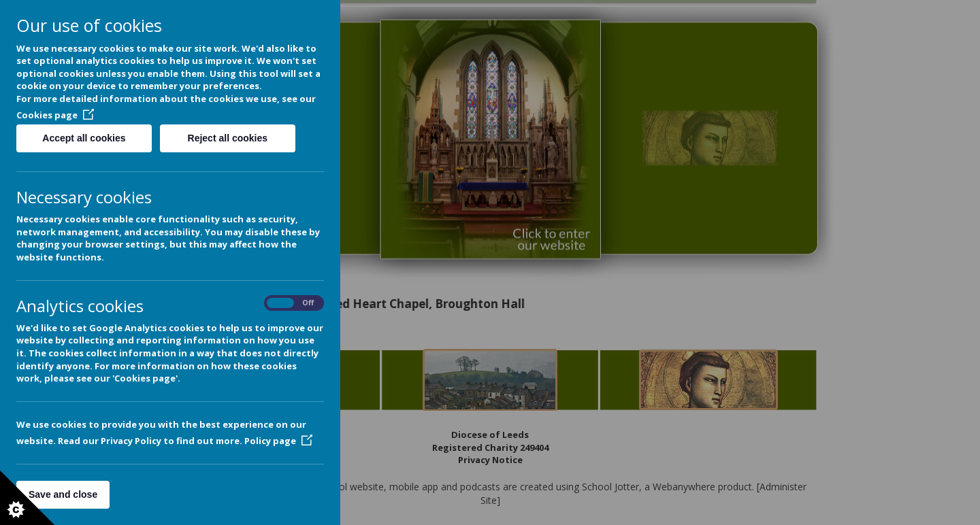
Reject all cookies (228, 138)
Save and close (63, 494)
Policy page (278, 441)
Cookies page (55, 115)
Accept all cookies (84, 138)
